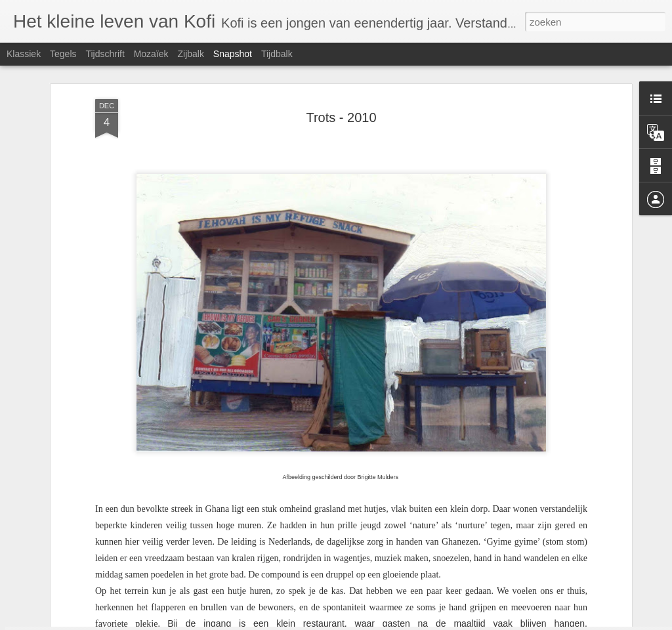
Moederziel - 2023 (242, 590)
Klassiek (24, 54)
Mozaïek (151, 54)
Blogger (424, 623)
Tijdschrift (105, 54)
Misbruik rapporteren (473, 623)
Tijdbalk (277, 54)
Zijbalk (190, 54)
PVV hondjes (87, 582)
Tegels (63, 54)
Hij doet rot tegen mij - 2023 (411, 583)
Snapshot (233, 54)
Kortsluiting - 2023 (557, 583)
